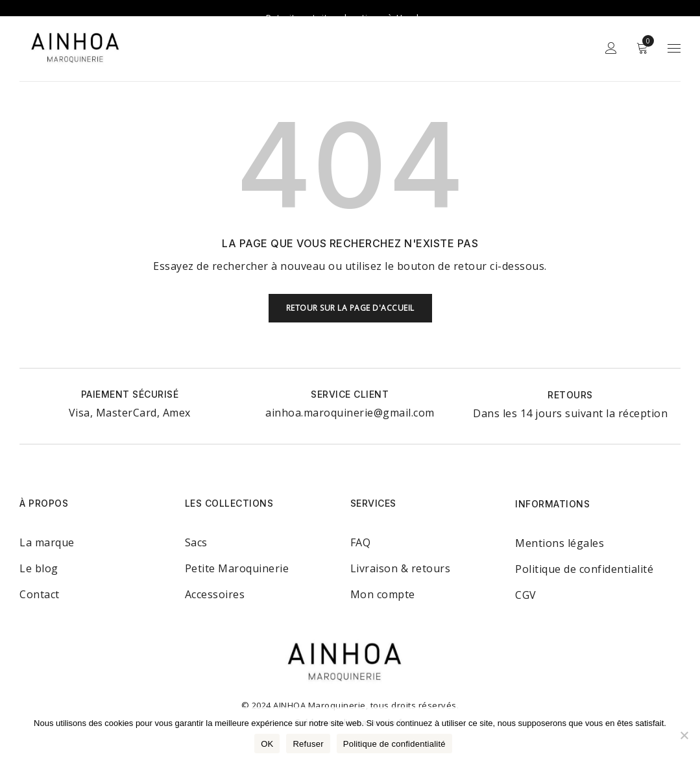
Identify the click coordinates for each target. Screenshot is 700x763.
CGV (526, 581)
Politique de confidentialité (584, 555)
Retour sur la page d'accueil (350, 294)
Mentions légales (560, 529)
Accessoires (215, 580)
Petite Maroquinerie (237, 554)
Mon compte (383, 580)
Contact (40, 580)
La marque (47, 528)
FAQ (361, 528)
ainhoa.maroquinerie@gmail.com (350, 398)
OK (267, 744)
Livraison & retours (401, 554)
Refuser (308, 744)
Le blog (39, 554)
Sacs (196, 528)
